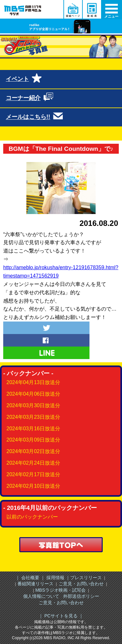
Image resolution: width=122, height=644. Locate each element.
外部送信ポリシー (81, 596)
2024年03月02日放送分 (33, 451)
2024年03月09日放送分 (33, 440)
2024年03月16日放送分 (33, 429)
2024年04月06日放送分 (33, 394)
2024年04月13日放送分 (33, 382)
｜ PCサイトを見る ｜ (61, 616)
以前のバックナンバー (32, 517)
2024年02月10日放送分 (33, 486)
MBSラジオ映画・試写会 (61, 590)
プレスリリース (86, 578)
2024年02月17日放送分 (33, 474)
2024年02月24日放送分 (33, 463)
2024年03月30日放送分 (33, 405)
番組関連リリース (35, 584)
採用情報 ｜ (58, 578)
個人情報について (41, 596)
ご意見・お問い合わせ (81, 584)
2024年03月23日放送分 (33, 417)
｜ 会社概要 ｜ (30, 578)
